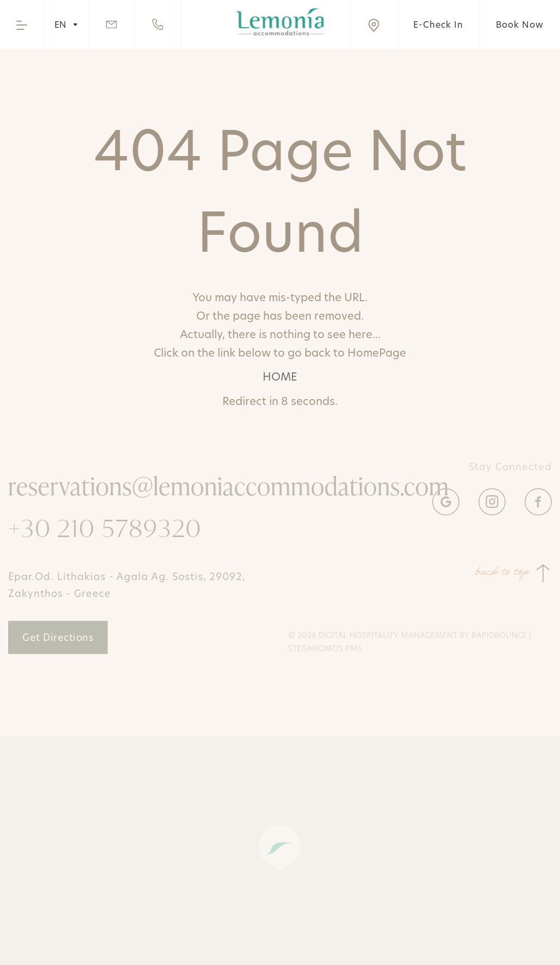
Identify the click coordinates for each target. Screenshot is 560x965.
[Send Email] (112, 24)
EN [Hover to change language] (66, 24)
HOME (280, 376)
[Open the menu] (22, 24)
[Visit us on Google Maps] (374, 24)
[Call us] (158, 24)
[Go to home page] (280, 22)
